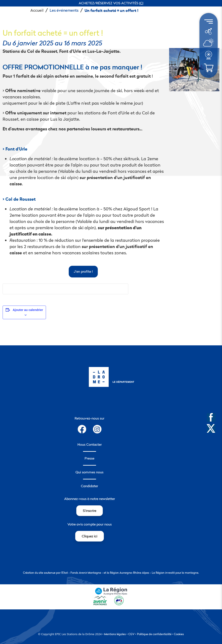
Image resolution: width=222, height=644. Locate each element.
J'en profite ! (83, 271)
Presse (89, 458)
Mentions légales (115, 634)
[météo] (208, 31)
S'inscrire (90, 511)
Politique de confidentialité (154, 634)
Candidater (89, 486)
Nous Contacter (90, 444)
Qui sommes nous (89, 472)
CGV (131, 634)
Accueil (37, 10)
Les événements (64, 10)
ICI (141, 3)
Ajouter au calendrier (28, 310)
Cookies (179, 634)
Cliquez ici (90, 536)
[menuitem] (209, 31)
